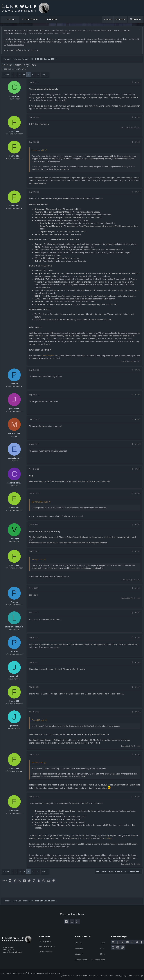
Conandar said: (39, 152)
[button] (17, 19)
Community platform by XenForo (27, 973)
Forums (11, 19)
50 (26, 76)
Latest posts (46, 937)
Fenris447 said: (39, 724)
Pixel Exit (64, 973)
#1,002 (136, 118)
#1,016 (136, 666)
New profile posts (48, 942)
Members (52, 19)
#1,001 (136, 84)
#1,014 (136, 617)
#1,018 (136, 716)
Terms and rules (104, 976)
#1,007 (136, 421)
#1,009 (136, 470)
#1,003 (136, 143)
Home (134, 976)
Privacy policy (118, 976)
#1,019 (136, 758)
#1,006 (136, 396)
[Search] (135, 19)
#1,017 (136, 691)
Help (127, 976)
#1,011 (136, 526)
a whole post (50, 357)
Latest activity (47, 947)
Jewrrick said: (39, 767)
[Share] (131, 84)
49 (21, 76)
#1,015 (136, 641)
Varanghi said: (39, 561)
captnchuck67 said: (41, 503)
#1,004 (136, 193)
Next (45, 76)
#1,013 (136, 592)
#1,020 (136, 801)
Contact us (91, 976)
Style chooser (65, 976)
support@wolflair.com (15, 46)
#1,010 (136, 495)
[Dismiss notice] (138, 32)
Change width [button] (79, 976)
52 (35, 76)
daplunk (9, 70)
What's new (31, 19)
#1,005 (136, 371)
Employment (12, 943)
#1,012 (136, 553)
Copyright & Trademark (17, 948)
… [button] (17, 76)
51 (30, 76)
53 (39, 76)
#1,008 (136, 445)
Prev (8, 76)
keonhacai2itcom (96, 959)
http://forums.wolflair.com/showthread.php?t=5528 (48, 35)
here (119, 842)
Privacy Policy (12, 946)
